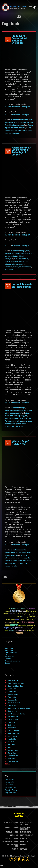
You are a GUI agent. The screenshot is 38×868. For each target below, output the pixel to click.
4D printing (9, 650)
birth (26, 416)
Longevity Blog (10, 782)
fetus (18, 418)
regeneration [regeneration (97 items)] (18, 628)
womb (21, 427)
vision (18, 133)
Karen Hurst (12, 706)
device (14, 558)
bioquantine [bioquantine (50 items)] (6, 611)
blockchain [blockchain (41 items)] (11, 614)
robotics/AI (8, 259)
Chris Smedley (13, 761)
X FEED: (7, 832)
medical (25, 421)
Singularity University (12, 661)
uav (13, 566)
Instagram (26, 107)
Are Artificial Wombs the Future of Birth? (22, 286)
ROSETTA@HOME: (11, 845)
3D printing (9, 648)
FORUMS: (14, 849)
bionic (28, 251)
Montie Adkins (13, 756)
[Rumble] (27, 859)
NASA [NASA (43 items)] (20, 625)
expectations (8, 128)
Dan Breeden (12, 692)
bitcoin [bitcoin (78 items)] (6, 614)
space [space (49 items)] (6, 630)
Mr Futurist (9, 785)
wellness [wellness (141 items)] (19, 633)
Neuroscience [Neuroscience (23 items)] (24, 625)
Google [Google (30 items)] (27, 617)
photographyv (9, 563)
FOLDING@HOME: (6, 842)
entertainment (24, 120)
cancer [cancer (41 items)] (21, 614)
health (31, 410)
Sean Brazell (12, 736)
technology (21, 131)
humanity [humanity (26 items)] (17, 620)
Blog (19, 17)
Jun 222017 (8, 286)
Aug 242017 (8, 151)
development (8, 418)
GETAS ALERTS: (24, 828)
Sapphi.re (34, 856)
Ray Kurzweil (9, 657)
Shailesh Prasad (14, 694)
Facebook (16, 107)
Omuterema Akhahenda (16, 714)
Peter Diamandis (11, 652)
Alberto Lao (12, 728)
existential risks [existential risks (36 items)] (8, 617)
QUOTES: (22, 849)
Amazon (25, 555)
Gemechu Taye (13, 700)
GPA (27, 128)
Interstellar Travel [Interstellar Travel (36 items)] (10, 623)
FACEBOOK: (6, 823)
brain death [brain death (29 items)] (17, 614)
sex (11, 413)
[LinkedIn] (19, 859)
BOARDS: (23, 835)
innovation (11, 131)
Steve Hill (11, 742)
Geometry (13, 262)
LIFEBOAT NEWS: (25, 823)
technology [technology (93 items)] (20, 630)
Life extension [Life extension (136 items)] (28, 622)
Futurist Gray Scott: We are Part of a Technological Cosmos (21, 151)
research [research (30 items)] (25, 628)
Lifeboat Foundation (14, 856)
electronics (8, 254)
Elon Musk (9, 659)
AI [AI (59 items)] (10, 609)
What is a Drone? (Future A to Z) (20, 443)
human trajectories (24, 123)
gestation (13, 421)
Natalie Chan (12, 739)
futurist (23, 128)
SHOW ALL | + (8, 764)
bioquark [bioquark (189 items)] (14, 611)
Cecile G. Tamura (14, 720)
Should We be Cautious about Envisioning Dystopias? (19, 40)
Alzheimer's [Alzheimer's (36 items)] (14, 609)
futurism (16, 123)
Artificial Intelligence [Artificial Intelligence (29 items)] (30, 609)
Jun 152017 (8, 443)
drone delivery (23, 558)
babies (15, 416)
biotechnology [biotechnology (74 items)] (31, 611)
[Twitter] (15, 859)
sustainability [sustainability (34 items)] (12, 631)
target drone (21, 563)
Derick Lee (12, 725)
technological (9, 267)
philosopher (8, 264)
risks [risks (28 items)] (29, 628)
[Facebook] (11, 859)
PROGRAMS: (23, 842)
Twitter (8, 107)
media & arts (15, 256)
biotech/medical (9, 410)
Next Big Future (10, 788)
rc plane (15, 563)
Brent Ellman (12, 745)
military (24, 553)
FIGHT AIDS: (8, 839)
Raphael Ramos (13, 734)
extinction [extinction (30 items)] (14, 617)
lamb (21, 421)
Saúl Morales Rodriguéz (16, 683)
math (26, 262)
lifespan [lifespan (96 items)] (7, 625)
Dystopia (30, 125)
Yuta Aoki (11, 722)
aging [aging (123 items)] (6, 608)
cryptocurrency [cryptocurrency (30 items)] (27, 614)
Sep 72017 (8, 40)
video (30, 267)
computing (8, 553)
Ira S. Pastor (12, 759)
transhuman (8, 133)
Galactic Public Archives (24, 561)
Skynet (7, 663)
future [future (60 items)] (19, 617)
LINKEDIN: (6, 828)
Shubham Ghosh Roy (15, 686)
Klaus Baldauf (13, 717)
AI (22, 555)
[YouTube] (23, 859)
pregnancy (8, 424)
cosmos (18, 259)
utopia (14, 133)
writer (7, 270)
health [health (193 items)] (32, 617)
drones (13, 553)
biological (23, 251)
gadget (16, 561)
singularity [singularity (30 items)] (32, 628)
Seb (9, 747)
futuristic (7, 262)
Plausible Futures (11, 790)
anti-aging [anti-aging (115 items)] (21, 608)
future (14, 128)
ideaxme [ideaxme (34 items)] (22, 620)
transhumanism (20, 125)
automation (23, 550)
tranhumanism (28, 131)
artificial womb (9, 416)
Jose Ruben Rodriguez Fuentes (19, 708)
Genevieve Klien (13, 680)
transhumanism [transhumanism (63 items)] (29, 630)
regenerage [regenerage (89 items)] (9, 628)
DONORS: (12, 835)
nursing (30, 421)
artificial (27, 413)
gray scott (22, 262)
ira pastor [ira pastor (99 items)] (18, 622)
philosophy (12, 125)
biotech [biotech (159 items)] (22, 611)
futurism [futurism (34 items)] (23, 617)
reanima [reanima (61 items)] (33, 625)
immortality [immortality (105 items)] (29, 619)
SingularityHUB (10, 793)
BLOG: (22, 832)
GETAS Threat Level (19, 815)
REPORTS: (23, 839)
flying (12, 561)
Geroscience (9, 780)
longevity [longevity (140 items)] (14, 625)
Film (29, 558)
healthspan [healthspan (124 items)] (10, 619)
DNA (6, 655)
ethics (30, 120)
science (20, 264)
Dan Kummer (13, 711)
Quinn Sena (12, 689)
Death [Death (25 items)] (34, 614)
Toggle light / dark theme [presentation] (35, 7)
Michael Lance (13, 750)
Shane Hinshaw (13, 731)
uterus (13, 427)
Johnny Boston (15, 120)
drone (17, 558)
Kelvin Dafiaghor (14, 703)
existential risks (9, 123)
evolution (14, 254)
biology (22, 416)
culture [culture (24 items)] (32, 614)
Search (34, 581)
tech (16, 131)
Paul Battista (12, 697)
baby (19, 416)
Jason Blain (12, 753)
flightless (7, 561)
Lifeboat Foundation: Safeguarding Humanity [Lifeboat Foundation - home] (14, 7)
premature (14, 424)
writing (11, 270)
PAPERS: (22, 845)
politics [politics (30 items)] (28, 625)
